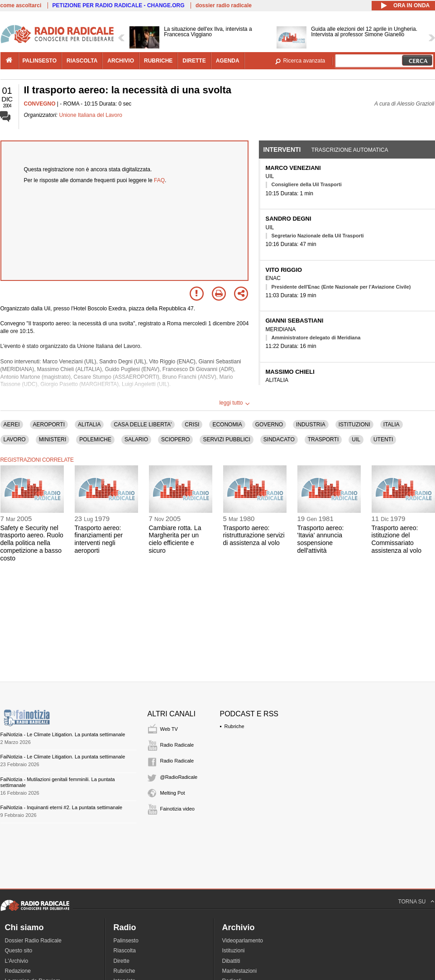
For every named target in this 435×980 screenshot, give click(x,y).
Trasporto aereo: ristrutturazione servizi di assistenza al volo (254, 536)
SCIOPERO (175, 439)
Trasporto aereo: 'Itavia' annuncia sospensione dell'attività (321, 539)
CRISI (192, 425)
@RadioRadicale (179, 777)
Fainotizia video (177, 809)
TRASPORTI (323, 439)
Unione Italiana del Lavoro (91, 115)
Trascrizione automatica (350, 150)
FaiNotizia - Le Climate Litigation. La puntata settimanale (63, 734)
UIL (356, 439)
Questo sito (19, 951)
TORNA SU (412, 902)
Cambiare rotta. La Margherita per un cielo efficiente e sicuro (175, 539)
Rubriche (234, 726)
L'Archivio (17, 961)
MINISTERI (53, 439)
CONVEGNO (40, 104)
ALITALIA (89, 425)
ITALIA (392, 425)
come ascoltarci (21, 5)
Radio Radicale (177, 745)
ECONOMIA (227, 425)
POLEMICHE (95, 439)
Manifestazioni (240, 971)
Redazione (18, 971)
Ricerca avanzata (304, 61)
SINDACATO (279, 439)
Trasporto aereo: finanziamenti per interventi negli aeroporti (99, 539)
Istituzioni (234, 951)
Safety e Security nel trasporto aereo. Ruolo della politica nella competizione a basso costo (32, 543)
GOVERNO (269, 425)
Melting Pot (173, 793)
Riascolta (125, 951)
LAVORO (15, 439)
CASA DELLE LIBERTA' (143, 425)
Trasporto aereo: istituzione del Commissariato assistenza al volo (397, 539)
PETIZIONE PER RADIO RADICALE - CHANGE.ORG (119, 5)
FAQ (159, 180)
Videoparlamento (243, 941)
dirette (194, 61)
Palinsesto (126, 941)
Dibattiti (231, 961)
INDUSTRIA (311, 425)
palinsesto (40, 61)
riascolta (82, 61)
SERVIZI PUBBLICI (226, 439)
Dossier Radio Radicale (33, 941)
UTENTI (383, 439)
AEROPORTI (49, 425)
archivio (121, 61)
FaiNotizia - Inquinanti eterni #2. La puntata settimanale (62, 807)
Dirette (122, 961)
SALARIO (136, 439)
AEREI (12, 425)
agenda (228, 61)
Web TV (169, 729)
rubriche (158, 61)
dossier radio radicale (224, 5)
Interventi (282, 150)
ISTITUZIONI (354, 425)
